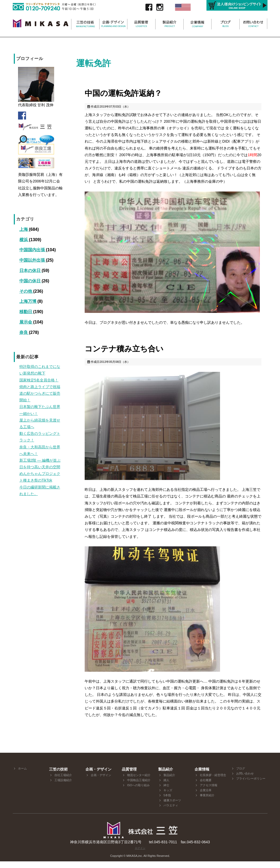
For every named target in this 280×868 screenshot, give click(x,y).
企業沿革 (206, 797)
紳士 (166, 792)
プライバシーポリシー (251, 785)
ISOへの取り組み (138, 792)
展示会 (26, 322)
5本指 (167, 802)
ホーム (22, 775)
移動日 (26, 312)
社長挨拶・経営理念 (213, 782)
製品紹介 (169, 782)
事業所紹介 (207, 802)
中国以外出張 (33, 260)
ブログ (241, 775)
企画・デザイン (101, 782)
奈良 (24, 332)
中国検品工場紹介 (139, 787)
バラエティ (171, 812)
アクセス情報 (209, 792)
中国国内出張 (33, 250)
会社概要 (206, 787)
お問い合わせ (245, 780)
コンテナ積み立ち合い (133, 353)
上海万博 (28, 301)
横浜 (24, 240)
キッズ (168, 797)
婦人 (166, 787)
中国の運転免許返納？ (133, 95)
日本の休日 (31, 271)
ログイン (140, 855)
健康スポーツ (172, 807)
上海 (24, 229)
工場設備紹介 (63, 787)
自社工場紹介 (63, 782)
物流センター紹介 (139, 782)
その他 (26, 291)
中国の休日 (31, 281)
